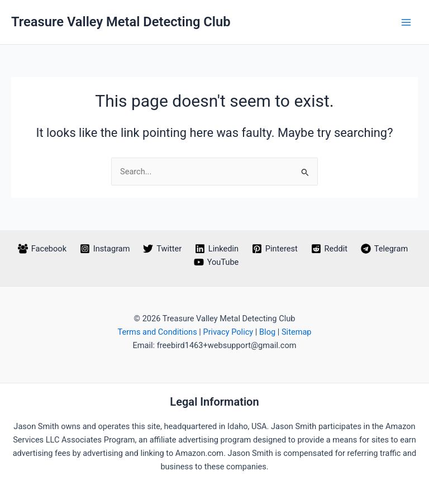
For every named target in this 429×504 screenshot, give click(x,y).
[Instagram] (105, 249)
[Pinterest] (275, 249)
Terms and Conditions (157, 332)
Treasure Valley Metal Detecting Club (121, 22)
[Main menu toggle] (406, 22)
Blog (267, 332)
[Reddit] (329, 249)
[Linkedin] (217, 249)
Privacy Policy (228, 332)
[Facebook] (42, 249)
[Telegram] (384, 249)
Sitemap (297, 332)
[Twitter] (162, 249)
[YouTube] (216, 262)
